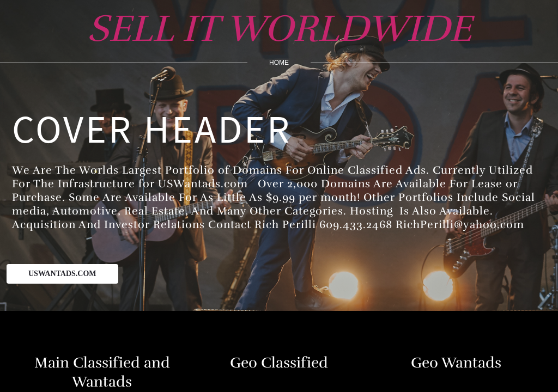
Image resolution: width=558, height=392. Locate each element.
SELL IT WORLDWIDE (279, 29)
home (279, 63)
